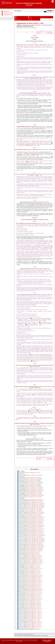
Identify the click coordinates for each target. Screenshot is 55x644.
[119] (15, 615)
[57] (15, 535)
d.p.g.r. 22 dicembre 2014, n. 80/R (34, 475)
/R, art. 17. (40, 624)
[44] (15, 519)
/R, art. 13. (40, 615)
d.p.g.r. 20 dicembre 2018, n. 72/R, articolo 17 (36, 526)
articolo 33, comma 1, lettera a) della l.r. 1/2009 (30, 152)
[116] (15, 611)
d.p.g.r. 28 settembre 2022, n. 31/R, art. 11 (34, 588)
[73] (15, 556)
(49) (21, 139)
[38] (15, 511)
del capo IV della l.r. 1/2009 (37, 142)
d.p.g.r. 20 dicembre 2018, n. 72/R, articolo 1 (36, 490)
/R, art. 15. (40, 619)
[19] (15, 487)
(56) (48, 223)
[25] (15, 494)
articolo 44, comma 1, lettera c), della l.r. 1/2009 (44, 87)
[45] (15, 520)
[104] (15, 596)
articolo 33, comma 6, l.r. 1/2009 (44, 93)
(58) (51, 250)
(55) (36, 207)
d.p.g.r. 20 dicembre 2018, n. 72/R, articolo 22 (37, 539)
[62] (15, 542)
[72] (15, 555)
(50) (50, 149)
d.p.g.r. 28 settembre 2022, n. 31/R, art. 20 (33, 606)
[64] (15, 544)
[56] (15, 534)
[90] (15, 578)
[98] (15, 588)
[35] (15, 507)
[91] (15, 579)
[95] (15, 584)
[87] (15, 574)
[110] (15, 603)
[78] (15, 562)
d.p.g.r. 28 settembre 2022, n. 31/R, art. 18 (34, 603)
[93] (15, 582)
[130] (15, 629)
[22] (15, 490)
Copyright (45, 640)
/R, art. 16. (38, 620)
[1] (15, 471)
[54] (15, 532)
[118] (15, 614)
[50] (15, 526)
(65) (34, 424)
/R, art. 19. (40, 628)
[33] (15, 505)
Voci (16, 17)
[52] (15, 529)
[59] (15, 538)
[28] (15, 498)
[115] (15, 610)
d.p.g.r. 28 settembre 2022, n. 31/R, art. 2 (35, 557)
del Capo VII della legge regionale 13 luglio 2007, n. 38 (38, 348)
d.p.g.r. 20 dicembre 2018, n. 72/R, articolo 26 (35, 544)
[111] (15, 605)
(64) (52, 418)
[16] (15, 483)
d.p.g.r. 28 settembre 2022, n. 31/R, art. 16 (35, 598)
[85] (15, 571)
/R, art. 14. (40, 616)
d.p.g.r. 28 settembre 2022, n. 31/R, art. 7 (36, 575)
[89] (15, 576)
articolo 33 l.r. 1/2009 (45, 202)
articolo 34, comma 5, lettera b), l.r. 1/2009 (39, 269)
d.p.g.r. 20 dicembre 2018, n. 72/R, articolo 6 (37, 503)
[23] (15, 492)
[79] (15, 564)
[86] (15, 573)
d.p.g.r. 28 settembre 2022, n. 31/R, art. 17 (33, 601)
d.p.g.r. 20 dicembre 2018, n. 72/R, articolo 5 (36, 501)
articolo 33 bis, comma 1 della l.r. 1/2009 (35, 184)
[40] (15, 514)
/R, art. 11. (40, 612)
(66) (45, 427)
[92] (15, 580)
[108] (15, 601)
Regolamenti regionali (8, 13)
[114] (15, 609)
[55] (15, 533)
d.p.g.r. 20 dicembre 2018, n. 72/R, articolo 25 (35, 543)
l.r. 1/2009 (24, 47)
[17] (15, 484)
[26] (15, 496)
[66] (15, 547)
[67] (15, 548)
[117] (15, 612)
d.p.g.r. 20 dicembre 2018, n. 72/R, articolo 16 (36, 523)
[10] (15, 475)
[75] (15, 558)
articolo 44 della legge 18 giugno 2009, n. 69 (37, 412)
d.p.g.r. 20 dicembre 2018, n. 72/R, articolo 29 (35, 549)
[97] (15, 587)
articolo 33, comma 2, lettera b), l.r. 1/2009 (42, 45)
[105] (15, 597)
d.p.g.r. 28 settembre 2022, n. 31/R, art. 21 (35, 609)
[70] (15, 552)
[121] (15, 617)
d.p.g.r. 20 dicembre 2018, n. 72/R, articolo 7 (36, 505)
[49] (15, 525)
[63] (15, 543)
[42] (15, 516)
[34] (15, 506)
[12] (15, 478)
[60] (15, 539)
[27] (15, 497)
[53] (15, 530)
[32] (15, 503)
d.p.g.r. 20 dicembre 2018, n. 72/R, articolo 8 (36, 506)
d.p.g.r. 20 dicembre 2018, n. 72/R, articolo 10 (34, 511)
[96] (15, 585)
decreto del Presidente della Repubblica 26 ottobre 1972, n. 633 (35, 144)
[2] (15, 473)
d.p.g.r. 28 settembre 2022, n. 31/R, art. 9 (34, 580)
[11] (15, 476)
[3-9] (15, 474)
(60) (51, 295)
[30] (15, 501)
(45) (18, 97)
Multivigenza (30, 19)
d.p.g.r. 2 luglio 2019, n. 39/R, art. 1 (34, 552)
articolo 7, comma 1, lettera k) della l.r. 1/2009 (27, 405)
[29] (15, 499)
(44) (44, 78)
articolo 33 (29, 418)
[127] (15, 625)
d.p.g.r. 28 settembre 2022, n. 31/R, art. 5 (36, 562)
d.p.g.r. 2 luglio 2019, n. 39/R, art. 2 (35, 555)
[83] (15, 569)
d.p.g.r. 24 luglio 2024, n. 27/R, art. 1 (33, 629)
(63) (40, 409)
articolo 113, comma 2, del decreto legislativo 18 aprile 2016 (40, 354)
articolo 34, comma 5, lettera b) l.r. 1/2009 (43, 418)
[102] (15, 593)
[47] (15, 523)
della (28, 25)
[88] (15, 575)
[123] (15, 620)
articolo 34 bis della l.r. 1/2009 (31, 146)
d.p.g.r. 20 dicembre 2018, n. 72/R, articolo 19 (35, 533)
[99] (15, 589)
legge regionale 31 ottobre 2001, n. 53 (42, 245)
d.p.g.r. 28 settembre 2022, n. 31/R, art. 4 (36, 561)
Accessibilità (47, 641)
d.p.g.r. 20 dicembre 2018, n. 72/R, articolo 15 (37, 520)
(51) (18, 153)
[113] (15, 607)
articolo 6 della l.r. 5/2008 (33, 226)
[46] (15, 521)
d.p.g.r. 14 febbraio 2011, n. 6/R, (33, 473)
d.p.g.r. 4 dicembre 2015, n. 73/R (32, 487)
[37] (15, 510)
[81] (15, 566)
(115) (46, 403)
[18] (15, 485)
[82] (15, 567)
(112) (45, 321)
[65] (15, 546)
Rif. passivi (42, 17)
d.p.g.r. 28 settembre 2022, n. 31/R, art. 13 (35, 591)
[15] (15, 481)
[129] (15, 628)
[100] (15, 591)
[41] (15, 515)
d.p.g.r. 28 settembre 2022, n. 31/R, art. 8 (34, 578)
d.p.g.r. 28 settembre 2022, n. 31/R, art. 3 (36, 560)
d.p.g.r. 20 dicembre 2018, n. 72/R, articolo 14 (35, 519)
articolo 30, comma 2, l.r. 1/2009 (36, 78)
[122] (15, 619)
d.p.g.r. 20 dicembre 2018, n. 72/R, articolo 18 (37, 532)
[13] (15, 479)
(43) (52, 45)
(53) (22, 170)
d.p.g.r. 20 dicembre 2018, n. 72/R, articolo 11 (36, 512)
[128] (15, 626)
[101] (15, 592)
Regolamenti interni (8, 15)
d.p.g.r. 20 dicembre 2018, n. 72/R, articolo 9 (36, 507)
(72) (47, 405)
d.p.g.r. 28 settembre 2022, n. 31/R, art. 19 (34, 605)
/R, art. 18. (40, 625)
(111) (18, 139)
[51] (15, 528)
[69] (15, 551)
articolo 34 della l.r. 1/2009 (26, 390)
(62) (39, 388)
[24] (15, 493)
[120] (15, 616)
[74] (15, 557)
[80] (15, 565)
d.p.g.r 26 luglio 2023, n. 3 (33, 611)
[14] (15, 480)
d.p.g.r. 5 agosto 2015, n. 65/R (32, 478)
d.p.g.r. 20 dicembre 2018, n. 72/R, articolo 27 (36, 546)
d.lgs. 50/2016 (34, 361)
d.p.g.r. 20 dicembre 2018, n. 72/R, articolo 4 (35, 499)
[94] (15, 583)
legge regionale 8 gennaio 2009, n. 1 (36, 25)
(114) (33, 394)
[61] (15, 541)
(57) (32, 235)
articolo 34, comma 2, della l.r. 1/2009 (41, 225)
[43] (15, 517)
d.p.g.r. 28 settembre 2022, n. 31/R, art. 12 (36, 589)
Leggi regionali (7, 11)
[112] (15, 606)
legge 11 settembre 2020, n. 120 (31, 325)
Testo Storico (18, 19)
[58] (15, 537)
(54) (41, 175)
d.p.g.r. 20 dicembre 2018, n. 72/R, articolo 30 (35, 551)
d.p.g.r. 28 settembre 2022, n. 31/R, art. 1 (35, 556)
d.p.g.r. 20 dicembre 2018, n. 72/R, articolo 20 (36, 534)
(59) (48, 269)
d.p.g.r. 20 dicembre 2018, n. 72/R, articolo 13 (37, 517)
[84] (15, 570)
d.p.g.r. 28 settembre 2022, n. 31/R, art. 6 (33, 567)
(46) (21, 110)
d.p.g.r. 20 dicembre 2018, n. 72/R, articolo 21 (37, 538)
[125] (15, 623)
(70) (51, 138)
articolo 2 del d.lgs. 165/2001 (32, 162)
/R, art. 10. (40, 611)
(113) (40, 325)
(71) (38, 146)
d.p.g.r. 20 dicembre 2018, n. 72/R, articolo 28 (35, 548)
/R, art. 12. (40, 614)
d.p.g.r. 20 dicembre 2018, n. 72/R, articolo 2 (35, 494)
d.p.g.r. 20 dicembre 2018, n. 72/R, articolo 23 (37, 541)
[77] (15, 561)
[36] (15, 508)
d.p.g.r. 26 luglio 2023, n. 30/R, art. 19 (35, 626)
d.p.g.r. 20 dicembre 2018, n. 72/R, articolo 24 (37, 542)
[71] (15, 553)
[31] (15, 502)
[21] (15, 489)
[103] (15, 594)
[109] (15, 602)
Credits (50, 640)
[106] (15, 598)
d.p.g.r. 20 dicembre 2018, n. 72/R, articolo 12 (34, 516)
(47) (47, 126)
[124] (15, 621)
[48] (15, 524)
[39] (15, 512)
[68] (15, 549)
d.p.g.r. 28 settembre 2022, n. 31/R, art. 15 (35, 593)
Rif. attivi (30, 17)
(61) (39, 366)
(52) (40, 162)
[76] (15, 560)
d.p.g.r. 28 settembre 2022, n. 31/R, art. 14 (34, 592)
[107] (15, 600)
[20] (15, 488)
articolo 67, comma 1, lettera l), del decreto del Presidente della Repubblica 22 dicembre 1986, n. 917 (35, 158)
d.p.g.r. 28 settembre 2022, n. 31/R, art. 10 (34, 587)
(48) (52, 133)
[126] (15, 624)
